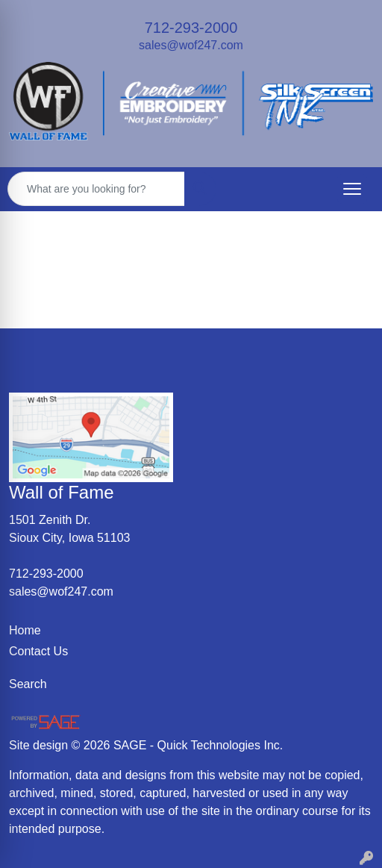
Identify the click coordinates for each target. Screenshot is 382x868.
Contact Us (38, 651)
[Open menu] (352, 189)
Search (28, 684)
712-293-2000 (191, 28)
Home (25, 630)
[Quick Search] (96, 189)
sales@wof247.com (191, 45)
